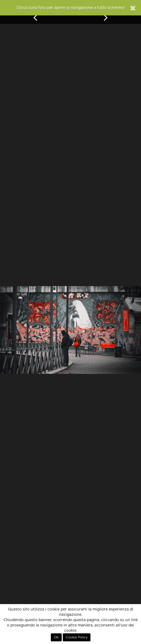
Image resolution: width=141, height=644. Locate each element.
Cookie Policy (77, 637)
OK (56, 637)
